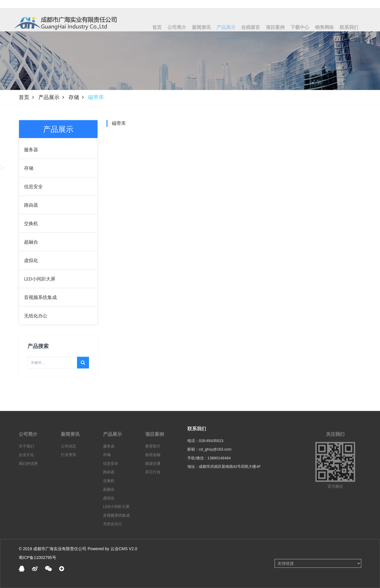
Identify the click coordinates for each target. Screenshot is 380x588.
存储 (74, 97)
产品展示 (49, 97)
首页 (24, 97)
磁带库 (119, 123)
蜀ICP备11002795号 (37, 558)
